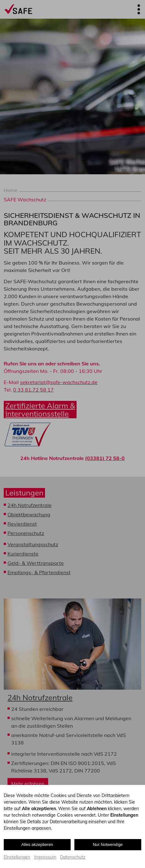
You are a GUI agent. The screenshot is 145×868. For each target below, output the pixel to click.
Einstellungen (17, 857)
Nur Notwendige (108, 845)
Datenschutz (73, 857)
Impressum (45, 857)
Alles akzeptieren (37, 845)
